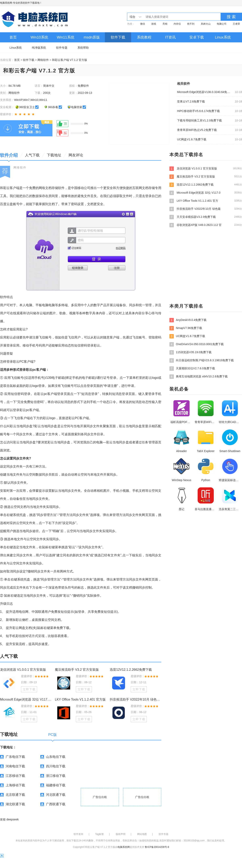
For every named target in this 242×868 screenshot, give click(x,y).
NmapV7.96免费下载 (186, 328)
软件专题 (62, 48)
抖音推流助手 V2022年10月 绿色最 (206, 209)
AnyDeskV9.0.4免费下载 (188, 320)
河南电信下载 (15, 766)
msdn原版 (92, 37)
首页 (13, 37)
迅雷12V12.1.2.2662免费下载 (131, 670)
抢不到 (191, 24)
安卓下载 (197, 37)
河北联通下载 (56, 795)
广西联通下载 (56, 804)
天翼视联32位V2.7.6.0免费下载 (192, 369)
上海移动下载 (15, 785)
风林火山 (206, 24)
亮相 (165, 24)
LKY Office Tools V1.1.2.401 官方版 (80, 699)
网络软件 (43, 60)
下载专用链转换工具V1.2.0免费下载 (199, 120)
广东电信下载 (15, 757)
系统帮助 (83, 48)
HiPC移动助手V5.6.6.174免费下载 (198, 111)
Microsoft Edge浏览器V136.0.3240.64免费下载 (205, 92)
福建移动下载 (56, 785)
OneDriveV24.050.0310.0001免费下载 (197, 344)
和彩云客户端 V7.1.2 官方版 (70, 60)
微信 (143, 24)
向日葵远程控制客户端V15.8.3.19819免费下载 (202, 360)
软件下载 (118, 37)
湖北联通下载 (15, 804)
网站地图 (142, 834)
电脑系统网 (6, 3)
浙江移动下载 (56, 776)
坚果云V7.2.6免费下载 (191, 101)
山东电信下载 (56, 757)
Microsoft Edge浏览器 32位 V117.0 (206, 193)
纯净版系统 (39, 48)
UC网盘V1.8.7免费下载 (192, 139)
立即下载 (29, 689)
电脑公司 (222, 24)
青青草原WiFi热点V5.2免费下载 (197, 130)
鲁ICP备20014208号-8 (157, 847)
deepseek (13, 819)
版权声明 (121, 834)
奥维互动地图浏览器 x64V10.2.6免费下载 (199, 377)
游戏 (154, 24)
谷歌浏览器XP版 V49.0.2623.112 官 (206, 225)
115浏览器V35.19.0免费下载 (190, 352)
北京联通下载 (15, 795)
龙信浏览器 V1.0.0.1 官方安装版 (23, 670)
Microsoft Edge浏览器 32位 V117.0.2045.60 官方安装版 (26, 699)
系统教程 (144, 37)
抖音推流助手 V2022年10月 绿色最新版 (136, 699)
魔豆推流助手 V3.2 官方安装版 (77, 670)
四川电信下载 (56, 766)
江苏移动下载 (15, 776)
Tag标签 (100, 834)
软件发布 (78, 834)
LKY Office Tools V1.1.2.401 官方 (206, 201)
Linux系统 (223, 37)
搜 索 (231, 17)
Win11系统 (65, 37)
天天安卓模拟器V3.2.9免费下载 (206, 217)
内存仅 (177, 24)
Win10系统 (39, 37)
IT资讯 (170, 37)
